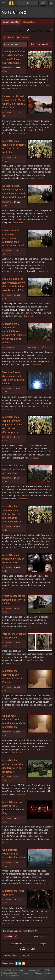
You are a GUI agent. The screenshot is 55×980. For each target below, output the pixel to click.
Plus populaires (29, 22)
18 (5, 482)
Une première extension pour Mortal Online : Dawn (14, 854)
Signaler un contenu (43, 973)
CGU (47, 970)
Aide (3, 976)
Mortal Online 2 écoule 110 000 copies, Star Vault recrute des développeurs (12, 424)
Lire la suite (17, 89)
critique (42, 944)
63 (5, 903)
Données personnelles (24, 973)
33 (5, 612)
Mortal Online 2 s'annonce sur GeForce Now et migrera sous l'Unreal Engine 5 (12, 514)
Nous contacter (13, 976)
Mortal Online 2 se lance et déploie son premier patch (14, 469)
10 (5, 299)
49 (5, 822)
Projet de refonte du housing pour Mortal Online (14, 600)
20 (5, 392)
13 (5, 691)
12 (5, 72)
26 (5, 441)
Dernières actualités (11, 22)
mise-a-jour (39, 30)
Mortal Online (8, 608)
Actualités (14, 30)
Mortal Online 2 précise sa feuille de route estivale (13, 559)
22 (5, 161)
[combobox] (15, 44)
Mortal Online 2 (14, 12)
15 (5, 571)
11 (5, 206)
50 (5, 866)
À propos (23, 970)
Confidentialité (7, 973)
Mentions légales (36, 970)
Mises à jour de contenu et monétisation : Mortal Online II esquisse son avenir (14, 238)
